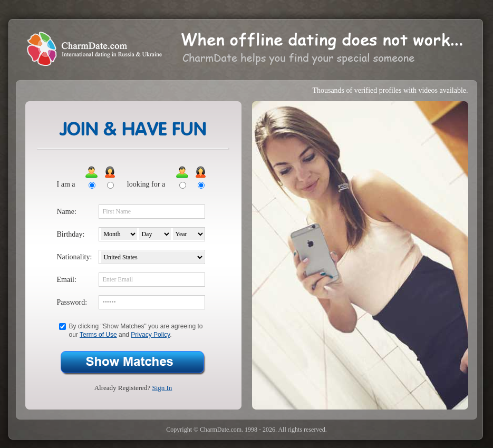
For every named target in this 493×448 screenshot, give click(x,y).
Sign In (162, 388)
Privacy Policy (150, 335)
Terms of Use (98, 335)
